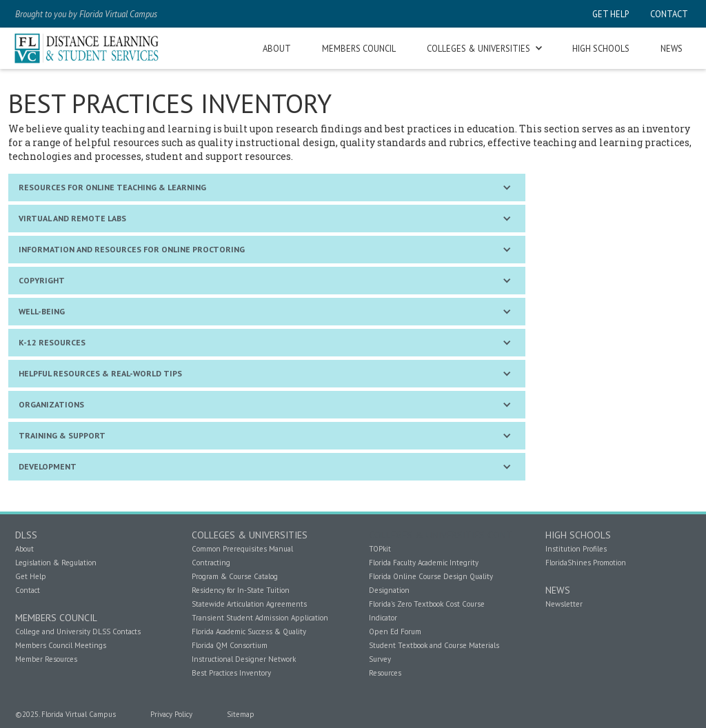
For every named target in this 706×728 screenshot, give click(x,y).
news (672, 48)
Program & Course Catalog (235, 576)
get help (611, 14)
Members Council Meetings (61, 645)
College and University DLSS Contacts (78, 631)
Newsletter (564, 604)
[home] (88, 48)
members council (359, 48)
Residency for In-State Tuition (241, 590)
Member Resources (46, 659)
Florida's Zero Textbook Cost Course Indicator (427, 611)
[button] (484, 49)
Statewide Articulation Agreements (249, 604)
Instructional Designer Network (244, 659)
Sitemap (241, 714)
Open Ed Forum (395, 631)
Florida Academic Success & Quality (249, 631)
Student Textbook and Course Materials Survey (434, 652)
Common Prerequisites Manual (242, 549)
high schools (601, 48)
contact (668, 14)
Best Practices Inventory (231, 673)
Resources (385, 673)
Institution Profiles (576, 549)
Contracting (211, 563)
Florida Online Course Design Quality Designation (431, 583)
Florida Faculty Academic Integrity (424, 563)
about (277, 48)
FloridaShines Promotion (586, 563)
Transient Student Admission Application (260, 618)
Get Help (31, 576)
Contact (28, 590)
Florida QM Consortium (230, 645)
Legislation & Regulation (56, 563)
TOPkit (380, 549)
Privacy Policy (171, 714)
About (24, 549)
